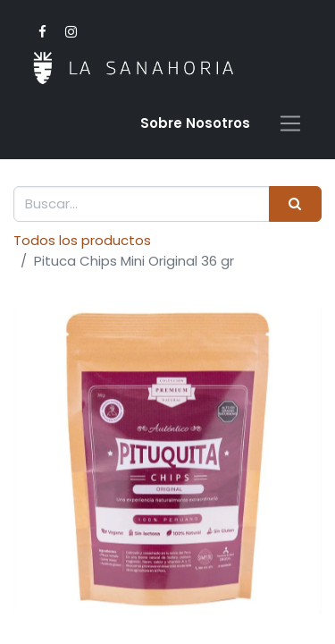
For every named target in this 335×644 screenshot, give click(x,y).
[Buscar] (295, 204)
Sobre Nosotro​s (195, 123)
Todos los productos (82, 240)
